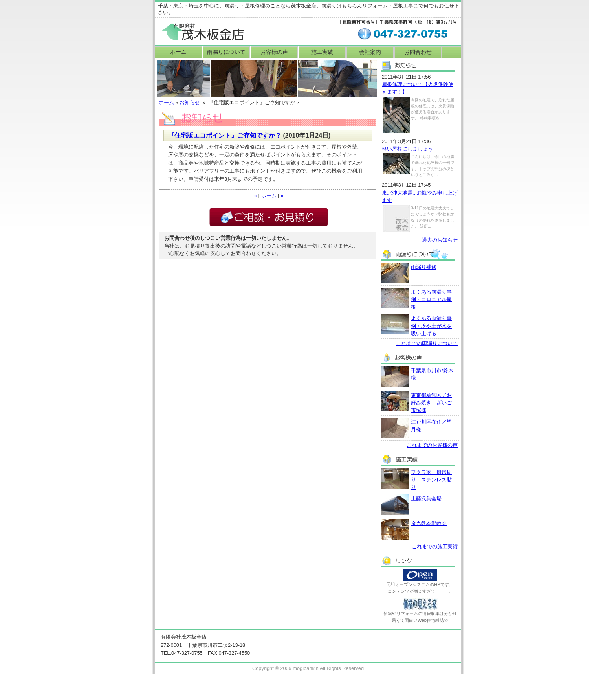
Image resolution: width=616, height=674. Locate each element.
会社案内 (370, 52)
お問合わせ (418, 52)
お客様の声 (274, 52)
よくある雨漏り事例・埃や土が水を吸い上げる (431, 326)
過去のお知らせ (440, 240)
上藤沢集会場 (426, 499)
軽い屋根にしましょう (407, 149)
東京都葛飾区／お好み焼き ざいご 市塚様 (434, 403)
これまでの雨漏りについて (427, 343)
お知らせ (190, 102)
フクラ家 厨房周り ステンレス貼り (431, 480)
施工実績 (322, 52)
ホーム (178, 52)
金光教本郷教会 (429, 523)
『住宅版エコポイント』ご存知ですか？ (225, 135)
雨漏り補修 (424, 267)
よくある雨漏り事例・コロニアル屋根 (431, 299)
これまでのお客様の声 (432, 445)
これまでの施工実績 (435, 546)
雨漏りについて (226, 52)
